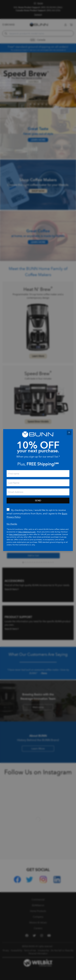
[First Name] (38, 474)
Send (38, 500)
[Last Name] (38, 483)
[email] (38, 492)
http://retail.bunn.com (27, 532)
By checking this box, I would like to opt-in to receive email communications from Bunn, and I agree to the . (37, 514)
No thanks (12, 524)
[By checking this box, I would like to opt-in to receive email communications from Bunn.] (8, 509)
